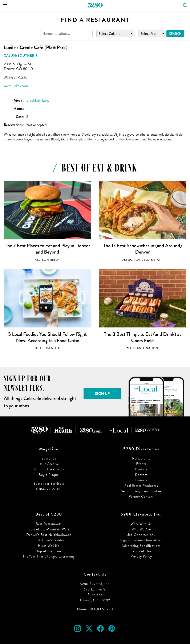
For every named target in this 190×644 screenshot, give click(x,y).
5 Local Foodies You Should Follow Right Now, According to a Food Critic (47, 337)
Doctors (141, 475)
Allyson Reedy (47, 260)
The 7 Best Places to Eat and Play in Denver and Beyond (47, 249)
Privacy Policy (141, 556)
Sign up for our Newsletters (141, 540)
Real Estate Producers (141, 486)
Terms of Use (141, 551)
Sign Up (102, 394)
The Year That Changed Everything (49, 556)
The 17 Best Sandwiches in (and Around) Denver (142, 249)
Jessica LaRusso (136, 260)
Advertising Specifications (141, 546)
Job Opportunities (141, 535)
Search (175, 34)
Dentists (141, 469)
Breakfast (33, 100)
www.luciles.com (16, 86)
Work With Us (141, 524)
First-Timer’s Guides (49, 540)
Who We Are (141, 529)
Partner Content (141, 497)
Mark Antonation (143, 348)
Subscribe (49, 458)
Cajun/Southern (21, 56)
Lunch (47, 100)
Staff (158, 260)
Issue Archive (49, 464)
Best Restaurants (49, 524)
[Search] (66, 34)
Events (141, 464)
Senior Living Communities (141, 491)
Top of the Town (49, 551)
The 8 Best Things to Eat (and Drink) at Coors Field (142, 337)
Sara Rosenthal (48, 348)
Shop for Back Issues (49, 469)
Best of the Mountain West (49, 529)
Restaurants (141, 458)
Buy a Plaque (49, 475)
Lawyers (141, 480)
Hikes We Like (49, 546)
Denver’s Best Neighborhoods (49, 535)
